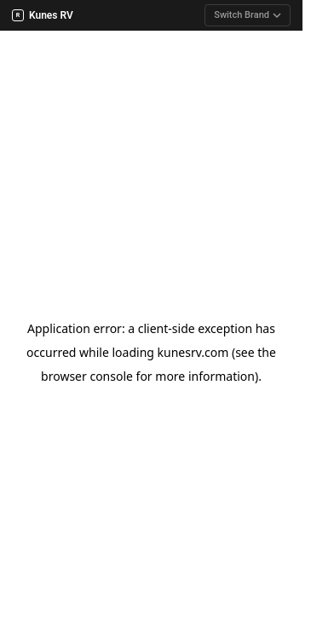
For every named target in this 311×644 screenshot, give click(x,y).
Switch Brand (248, 15)
